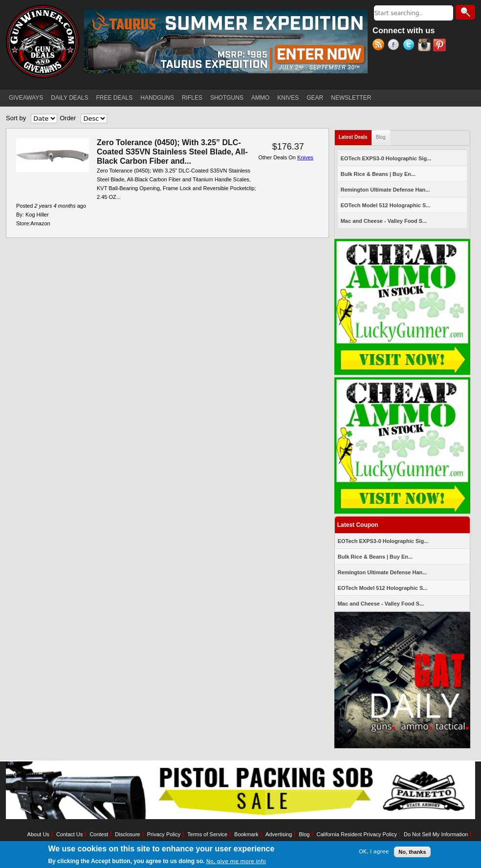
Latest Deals (355, 135)
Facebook (395, 46)
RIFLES (192, 98)
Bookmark (246, 834)
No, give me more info (236, 861)
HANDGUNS (157, 98)
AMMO (260, 98)
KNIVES (288, 98)
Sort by (16, 118)
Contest (99, 834)
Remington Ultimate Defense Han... (385, 190)
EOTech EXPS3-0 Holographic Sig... (386, 158)
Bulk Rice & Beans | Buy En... (378, 174)
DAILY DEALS (69, 98)
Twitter (410, 46)
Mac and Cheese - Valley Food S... (384, 221)
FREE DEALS (115, 98)
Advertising (279, 834)
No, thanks (412, 852)
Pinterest (441, 46)
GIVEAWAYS (26, 98)
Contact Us (69, 834)
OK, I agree (374, 852)
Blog (381, 137)
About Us (38, 834)
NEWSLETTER (351, 98)
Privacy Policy (164, 834)
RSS (380, 46)
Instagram (426, 46)
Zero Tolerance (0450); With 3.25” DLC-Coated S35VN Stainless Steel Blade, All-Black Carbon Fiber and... (172, 152)
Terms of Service (207, 834)
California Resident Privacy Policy (356, 834)
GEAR (315, 98)
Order (68, 118)
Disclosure (127, 834)
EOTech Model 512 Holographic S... (386, 205)
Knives (305, 157)
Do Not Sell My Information (436, 834)
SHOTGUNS (227, 98)
